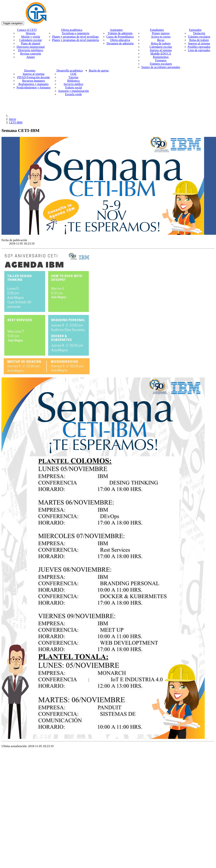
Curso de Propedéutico (120, 37)
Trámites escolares (161, 64)
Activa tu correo (161, 37)
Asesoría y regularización (73, 91)
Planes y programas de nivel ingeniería (75, 40)
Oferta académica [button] (72, 30)
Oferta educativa (120, 40)
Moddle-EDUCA (161, 54)
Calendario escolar (31, 40)
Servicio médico (73, 84)
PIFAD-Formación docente (33, 77)
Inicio (13, 119)
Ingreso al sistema (161, 50)
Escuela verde (73, 94)
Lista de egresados (199, 50)
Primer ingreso (161, 33)
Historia (31, 33)
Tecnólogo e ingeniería (75, 33)
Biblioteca (73, 81)
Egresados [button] (195, 30)
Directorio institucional (31, 47)
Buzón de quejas (99, 70)
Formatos (161, 60)
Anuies (31, 57)
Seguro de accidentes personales (161, 67)
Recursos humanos (33, 81)
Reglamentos (161, 57)
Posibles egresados (199, 47)
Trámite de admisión (120, 33)
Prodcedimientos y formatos (33, 87)
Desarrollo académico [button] (70, 70)
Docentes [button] (30, 70)
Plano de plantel (31, 43)
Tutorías (73, 77)
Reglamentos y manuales (33, 84)
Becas (161, 40)
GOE (73, 74)
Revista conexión (31, 54)
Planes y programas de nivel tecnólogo (75, 37)
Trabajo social (73, 87)
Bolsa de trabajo (161, 43)
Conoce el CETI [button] (27, 30)
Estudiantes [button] (157, 30)
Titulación (199, 33)
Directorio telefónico (31, 50)
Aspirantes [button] (116, 30)
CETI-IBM (16, 122)
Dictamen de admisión (120, 43)
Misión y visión (30, 37)
